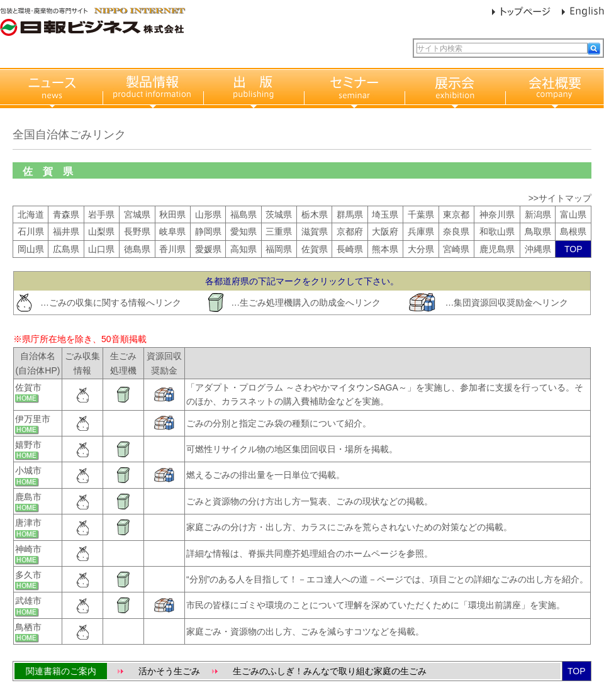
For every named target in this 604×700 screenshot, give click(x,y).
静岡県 (208, 231)
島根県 (573, 231)
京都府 (350, 231)
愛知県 (243, 231)
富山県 (573, 214)
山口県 (101, 249)
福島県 (243, 214)
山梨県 (101, 231)
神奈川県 (497, 214)
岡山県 (31, 249)
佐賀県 (315, 249)
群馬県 (350, 214)
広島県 (66, 249)
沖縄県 (538, 249)
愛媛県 (208, 249)
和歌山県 (497, 231)
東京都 (456, 214)
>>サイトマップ (560, 198)
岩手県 (101, 214)
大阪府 (385, 231)
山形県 (208, 214)
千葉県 (421, 214)
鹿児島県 (497, 249)
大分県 (421, 249)
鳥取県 (538, 231)
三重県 (279, 231)
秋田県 (172, 214)
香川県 (172, 249)
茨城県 (279, 214)
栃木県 (315, 214)
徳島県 (137, 249)
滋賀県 (315, 231)
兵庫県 (421, 231)
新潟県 (538, 214)
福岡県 (279, 249)
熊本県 (385, 249)
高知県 (243, 249)
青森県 (66, 214)
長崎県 (350, 249)
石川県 (31, 231)
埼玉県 (385, 214)
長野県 (137, 231)
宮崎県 (456, 249)
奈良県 (456, 231)
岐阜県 (172, 231)
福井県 (66, 231)
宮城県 (137, 214)
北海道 (31, 214)
